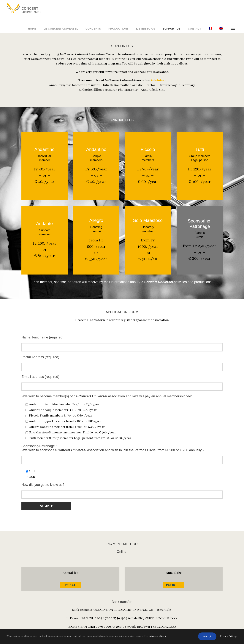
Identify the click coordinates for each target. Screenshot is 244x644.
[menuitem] (210, 30)
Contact (195, 29)
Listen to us (146, 29)
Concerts (93, 29)
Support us (172, 29)
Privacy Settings (229, 636)
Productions (119, 29)
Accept (207, 636)
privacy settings (157, 636)
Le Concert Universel (61, 29)
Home (32, 29)
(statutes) (158, 80)
